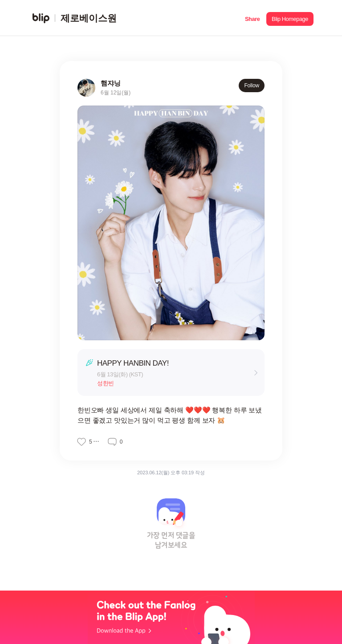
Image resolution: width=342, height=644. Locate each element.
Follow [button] (252, 86)
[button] (252, 18)
